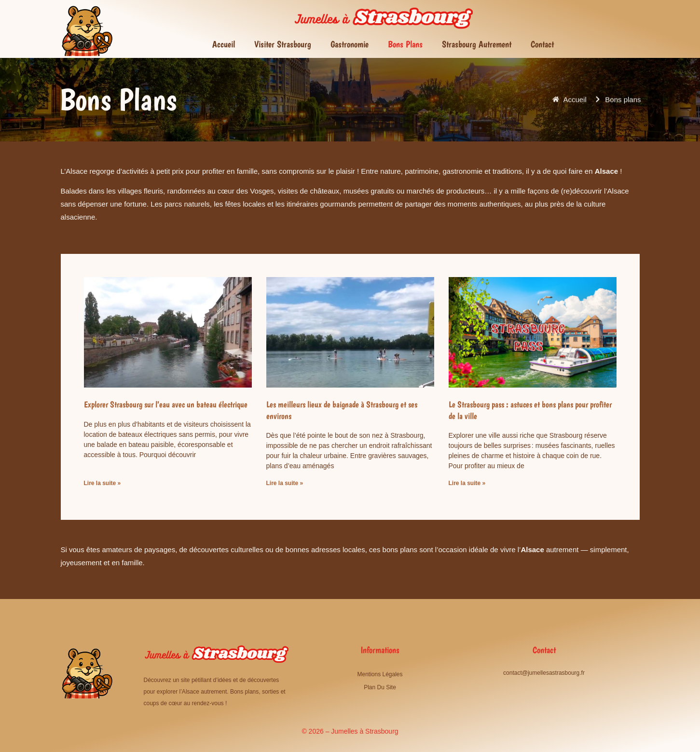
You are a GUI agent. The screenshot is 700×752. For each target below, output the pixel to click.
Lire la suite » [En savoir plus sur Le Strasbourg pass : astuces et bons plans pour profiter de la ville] (467, 483)
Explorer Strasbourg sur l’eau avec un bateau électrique (166, 404)
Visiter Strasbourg (283, 44)
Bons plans (405, 44)
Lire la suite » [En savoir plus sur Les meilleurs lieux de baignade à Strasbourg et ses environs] (285, 483)
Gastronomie (350, 44)
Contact (542, 44)
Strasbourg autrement (477, 44)
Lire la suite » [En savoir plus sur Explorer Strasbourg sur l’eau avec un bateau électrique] (103, 483)
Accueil (224, 44)
